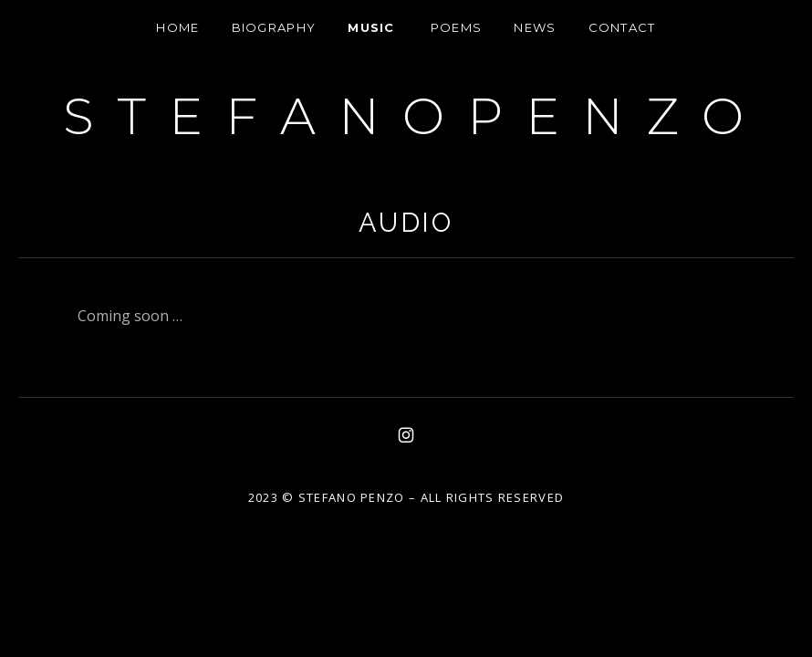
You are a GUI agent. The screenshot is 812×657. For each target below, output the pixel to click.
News (535, 27)
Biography (274, 27)
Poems (457, 27)
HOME (177, 27)
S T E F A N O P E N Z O (406, 116)
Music (371, 27)
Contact (622, 27)
